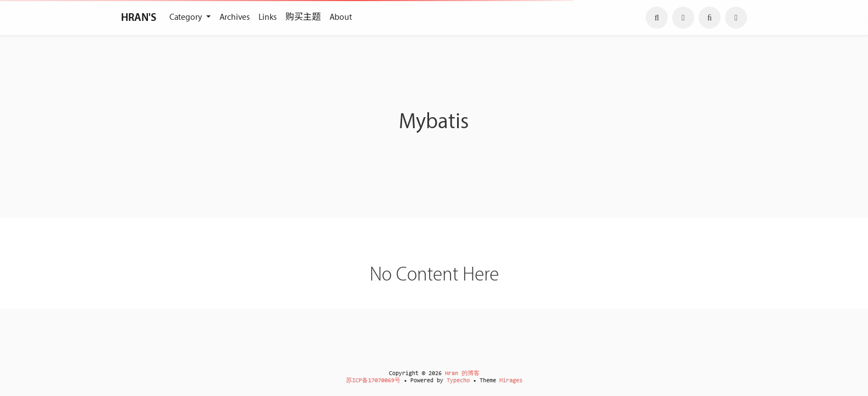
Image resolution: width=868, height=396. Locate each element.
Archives (235, 17)
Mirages (511, 381)
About (341, 17)
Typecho (458, 381)
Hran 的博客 (462, 374)
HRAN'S (139, 18)
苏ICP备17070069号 (373, 381)
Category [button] (187, 17)
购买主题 (303, 17)
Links (268, 17)
